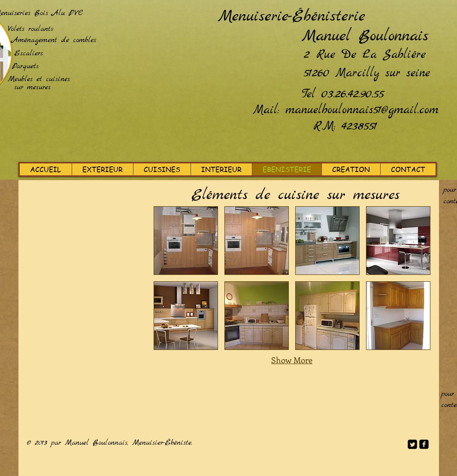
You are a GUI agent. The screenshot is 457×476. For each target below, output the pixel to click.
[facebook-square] (424, 444)
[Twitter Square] (412, 444)
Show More (292, 360)
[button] (186, 241)
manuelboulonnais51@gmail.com (362, 110)
